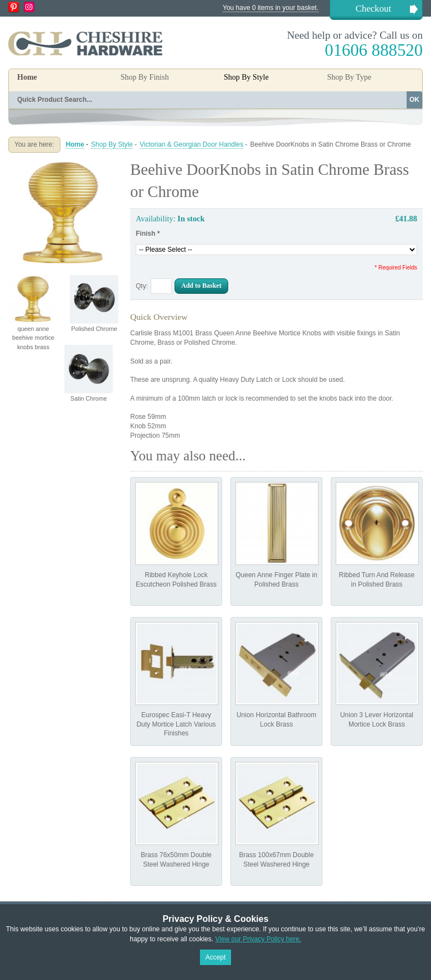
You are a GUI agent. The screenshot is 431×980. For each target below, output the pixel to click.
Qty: (142, 286)
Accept (216, 957)
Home (27, 77)
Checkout (373, 9)
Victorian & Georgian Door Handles (191, 144)
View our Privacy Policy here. (258, 939)
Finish (148, 234)
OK (414, 100)
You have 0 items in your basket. (271, 8)
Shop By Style (112, 144)
